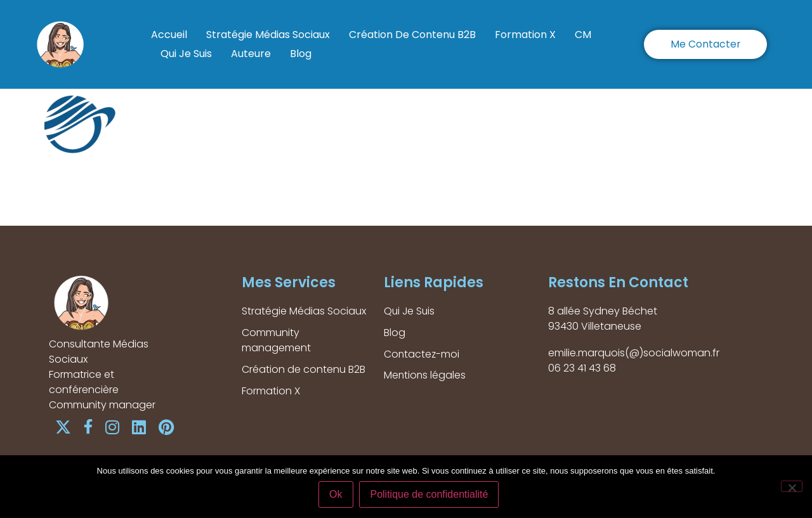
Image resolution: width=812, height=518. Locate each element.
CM (583, 35)
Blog (301, 54)
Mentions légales (425, 376)
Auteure (251, 54)
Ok (336, 495)
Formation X (525, 35)
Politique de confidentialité (429, 495)
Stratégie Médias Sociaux (268, 35)
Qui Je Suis (186, 54)
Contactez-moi (422, 354)
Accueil (169, 35)
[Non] (792, 486)
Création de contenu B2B (412, 35)
